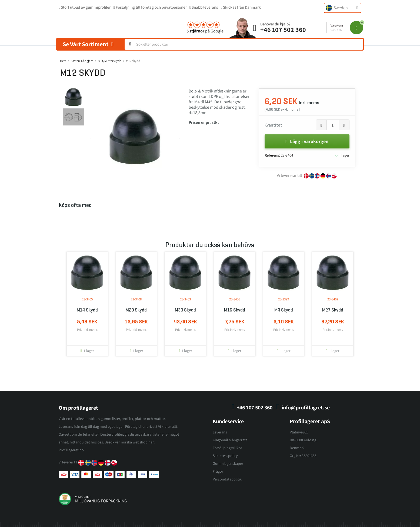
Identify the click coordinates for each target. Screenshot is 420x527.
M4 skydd (284, 310)
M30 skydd (185, 310)
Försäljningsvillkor (227, 448)
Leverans (220, 432)
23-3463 (185, 299)
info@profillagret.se (306, 407)
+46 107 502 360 (283, 29)
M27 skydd (333, 310)
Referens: (272, 155)
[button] (90, 137)
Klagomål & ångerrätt (230, 440)
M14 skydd (87, 310)
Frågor (218, 471)
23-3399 (284, 299)
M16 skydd (235, 310)
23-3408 (136, 299)
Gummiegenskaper (228, 463)
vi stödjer (83, 497)
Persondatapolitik (227, 479)
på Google (205, 31)
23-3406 (235, 299)
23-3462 (333, 299)
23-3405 (87, 299)
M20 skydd (136, 310)
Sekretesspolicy (225, 456)
